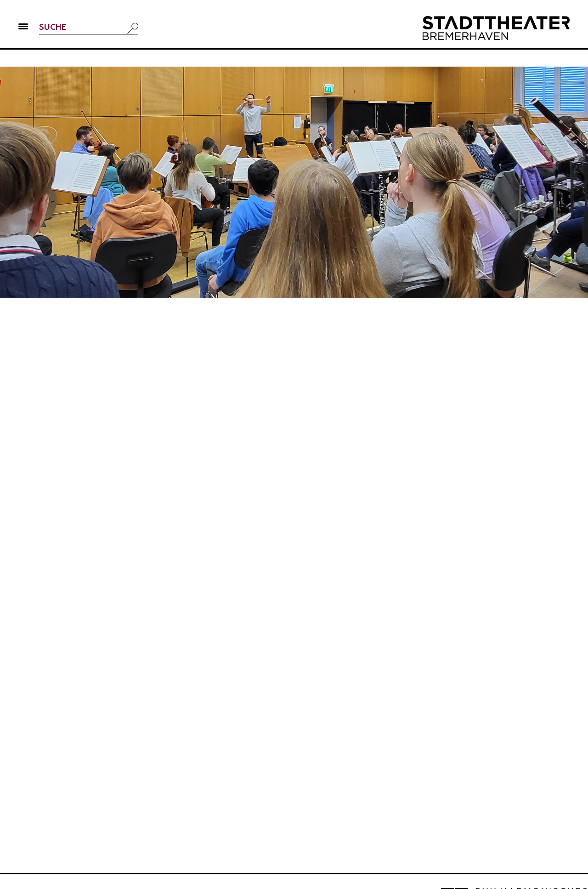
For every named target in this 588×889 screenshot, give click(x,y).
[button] (23, 28)
